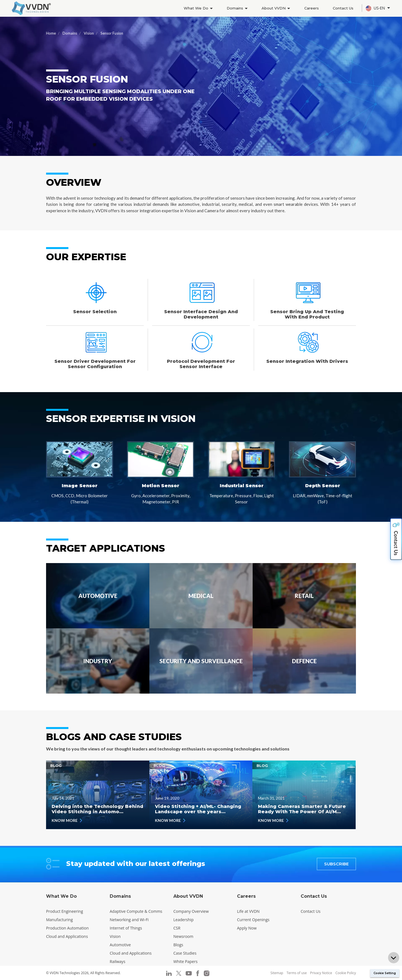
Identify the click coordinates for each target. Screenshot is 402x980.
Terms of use (296, 973)
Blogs (178, 945)
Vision (89, 33)
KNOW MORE (67, 820)
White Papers (186, 961)
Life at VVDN (248, 911)
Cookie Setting (385, 973)
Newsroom (183, 936)
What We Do (195, 8)
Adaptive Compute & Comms (136, 911)
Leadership (183, 920)
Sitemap (277, 973)
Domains (234, 8)
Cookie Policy (346, 973)
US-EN (376, 8)
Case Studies (185, 953)
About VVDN (274, 8)
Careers (310, 8)
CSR (177, 928)
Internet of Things (126, 928)
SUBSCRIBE (336, 864)
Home (51, 33)
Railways (118, 961)
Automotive (120, 945)
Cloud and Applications (67, 936)
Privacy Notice (321, 973)
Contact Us (343, 8)
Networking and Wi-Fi (129, 920)
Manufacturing (59, 920)
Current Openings (253, 920)
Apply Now (247, 928)
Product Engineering (64, 911)
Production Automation (67, 928)
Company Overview (191, 911)
